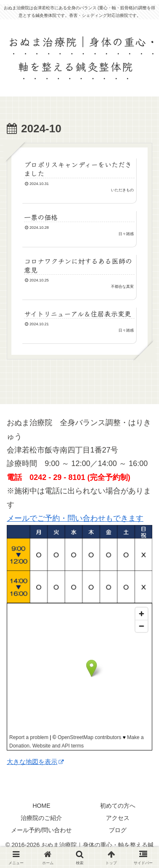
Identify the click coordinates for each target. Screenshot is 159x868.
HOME (41, 806)
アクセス (118, 818)
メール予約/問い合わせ (41, 830)
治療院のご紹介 (41, 818)
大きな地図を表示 (35, 762)
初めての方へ (118, 806)
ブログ (118, 830)
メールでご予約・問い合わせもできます (75, 518)
